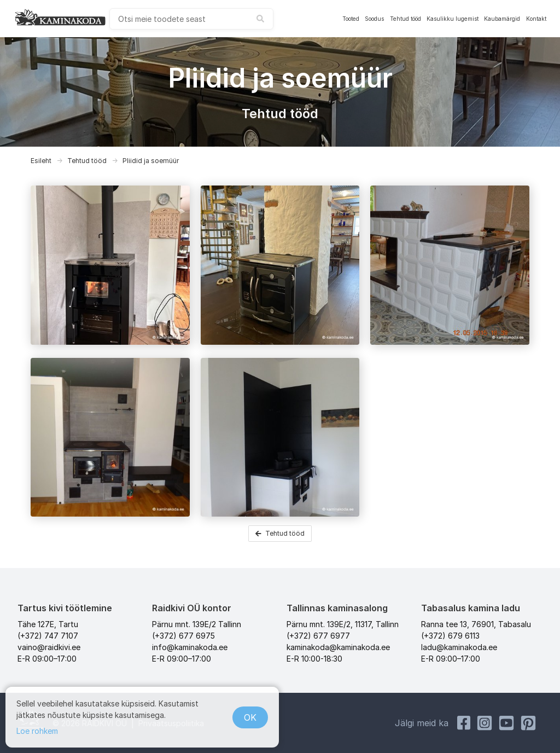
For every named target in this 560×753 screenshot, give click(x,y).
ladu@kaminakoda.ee (459, 647)
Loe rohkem (37, 731)
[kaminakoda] (60, 17)
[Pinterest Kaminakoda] (528, 723)
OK (250, 717)
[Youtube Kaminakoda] (506, 723)
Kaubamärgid (502, 19)
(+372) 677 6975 (183, 636)
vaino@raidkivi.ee (49, 647)
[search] (191, 19)
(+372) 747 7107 (48, 636)
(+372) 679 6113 (450, 636)
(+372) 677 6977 (318, 636)
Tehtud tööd (406, 19)
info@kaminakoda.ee (190, 647)
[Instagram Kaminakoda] (485, 723)
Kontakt (536, 19)
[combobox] (191, 19)
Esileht (41, 161)
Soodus (374, 19)
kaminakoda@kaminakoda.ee (338, 647)
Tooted (351, 19)
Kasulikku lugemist (453, 19)
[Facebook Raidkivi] (464, 723)
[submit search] (260, 19)
